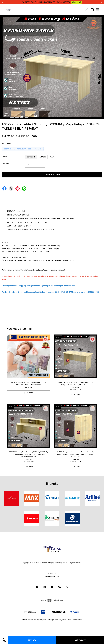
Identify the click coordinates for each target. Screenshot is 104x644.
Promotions (7, 143)
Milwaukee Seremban (52, 576)
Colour (5, 156)
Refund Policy (48, 620)
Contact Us (52, 574)
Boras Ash (31, 157)
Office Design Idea (60, 620)
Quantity (5, 163)
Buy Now (32, 640)
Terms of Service (27, 620)
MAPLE (53, 157)
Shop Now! (73, 2)
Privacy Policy (38, 620)
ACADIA (43, 157)
